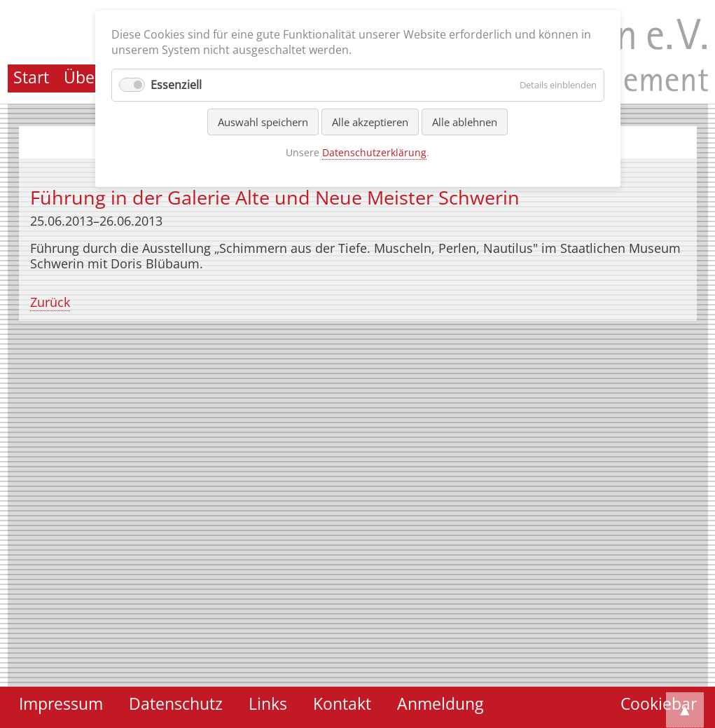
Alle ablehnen (465, 122)
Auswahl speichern (263, 122)
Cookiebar (659, 704)
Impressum (61, 704)
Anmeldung (440, 704)
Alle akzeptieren (370, 122)
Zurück (50, 302)
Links (268, 704)
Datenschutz (176, 704)
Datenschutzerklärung (374, 152)
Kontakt (342, 704)
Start (31, 77)
